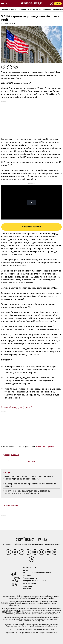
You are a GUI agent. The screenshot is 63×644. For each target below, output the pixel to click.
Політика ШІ (27, 576)
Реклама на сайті (29, 567)
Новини (5, 9)
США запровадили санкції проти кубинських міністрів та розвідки (30, 485)
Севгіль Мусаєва (52, 624)
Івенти (39, 9)
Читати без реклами (32, 227)
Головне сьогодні (11, 455)
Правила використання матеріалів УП (37, 573)
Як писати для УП (29, 584)
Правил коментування (45, 446)
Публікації (13, 9)
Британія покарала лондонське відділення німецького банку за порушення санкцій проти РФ (29, 478)
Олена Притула (27, 626)
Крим (14, 407)
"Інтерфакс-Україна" (21, 83)
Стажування (28, 586)
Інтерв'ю (31, 9)
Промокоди (27, 589)
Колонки (23, 9)
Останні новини (11, 506)
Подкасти (47, 9)
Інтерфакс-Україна (43, 603)
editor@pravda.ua (51, 626)
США (21, 407)
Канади (13, 389)
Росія (28, 407)
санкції (48, 367)
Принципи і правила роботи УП (35, 581)
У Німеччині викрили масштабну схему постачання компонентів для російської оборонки (27, 492)
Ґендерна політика (30, 578)
